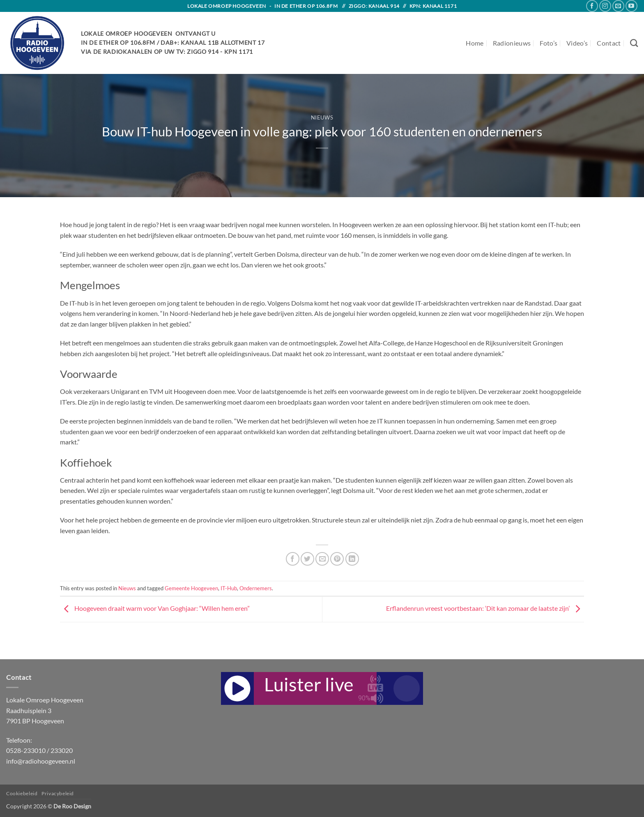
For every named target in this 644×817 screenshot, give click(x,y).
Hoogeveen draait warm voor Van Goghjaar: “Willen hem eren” (155, 608)
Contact (609, 43)
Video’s (577, 43)
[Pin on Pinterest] (337, 559)
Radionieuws (512, 43)
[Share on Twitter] (307, 559)
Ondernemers (256, 588)
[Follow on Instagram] (605, 6)
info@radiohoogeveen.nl (41, 761)
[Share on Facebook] (293, 559)
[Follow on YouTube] (631, 6)
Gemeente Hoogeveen (191, 588)
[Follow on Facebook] (592, 6)
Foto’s (549, 43)
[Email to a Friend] (322, 559)
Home (475, 43)
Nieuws (322, 117)
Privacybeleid (58, 793)
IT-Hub (229, 588)
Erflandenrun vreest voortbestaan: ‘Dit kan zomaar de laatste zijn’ (485, 608)
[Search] (634, 43)
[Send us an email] (618, 6)
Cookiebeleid (22, 793)
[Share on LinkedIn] (352, 559)
